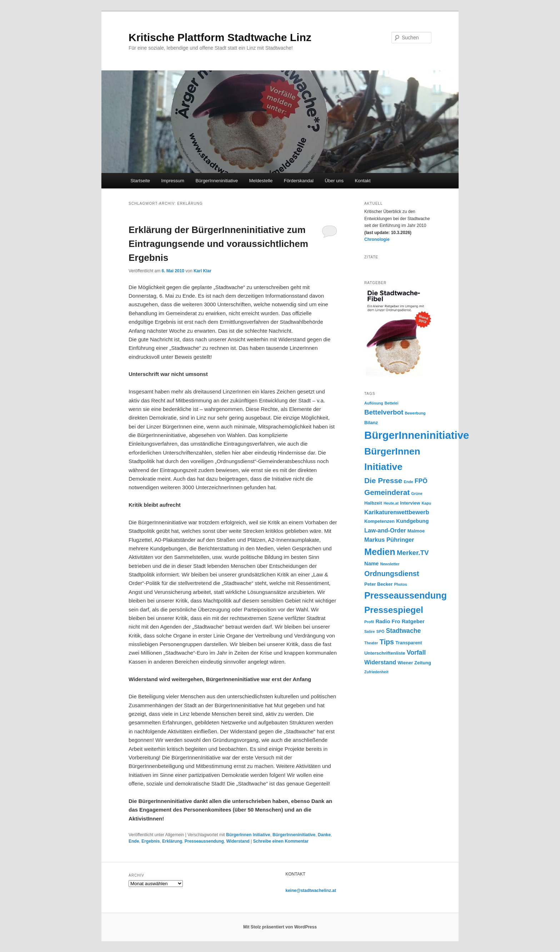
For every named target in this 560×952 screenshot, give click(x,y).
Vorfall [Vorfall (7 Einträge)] (416, 653)
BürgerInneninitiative (217, 181)
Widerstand (238, 841)
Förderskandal (299, 181)
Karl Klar (202, 271)
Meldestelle (261, 181)
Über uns (334, 181)
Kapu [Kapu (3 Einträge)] (427, 503)
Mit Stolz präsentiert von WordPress (280, 927)
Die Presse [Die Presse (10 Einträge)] (383, 480)
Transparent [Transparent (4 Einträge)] (409, 643)
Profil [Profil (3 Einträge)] (369, 622)
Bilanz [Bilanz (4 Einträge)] (371, 423)
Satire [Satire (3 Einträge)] (370, 631)
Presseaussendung (204, 841)
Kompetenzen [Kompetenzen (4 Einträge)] (379, 521)
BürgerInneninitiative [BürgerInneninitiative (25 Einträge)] (417, 435)
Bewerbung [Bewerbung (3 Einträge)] (415, 413)
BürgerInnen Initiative (248, 835)
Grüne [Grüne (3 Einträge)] (417, 494)
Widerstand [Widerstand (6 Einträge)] (380, 662)
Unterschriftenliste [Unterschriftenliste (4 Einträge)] (385, 653)
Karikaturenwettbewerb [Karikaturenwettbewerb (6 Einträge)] (397, 512)
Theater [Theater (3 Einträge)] (371, 643)
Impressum (173, 181)
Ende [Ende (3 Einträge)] (409, 482)
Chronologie (377, 239)
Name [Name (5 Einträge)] (371, 564)
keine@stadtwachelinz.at (311, 891)
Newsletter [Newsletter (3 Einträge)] (390, 564)
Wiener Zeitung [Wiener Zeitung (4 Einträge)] (414, 663)
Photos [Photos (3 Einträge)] (400, 584)
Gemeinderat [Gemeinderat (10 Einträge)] (387, 492)
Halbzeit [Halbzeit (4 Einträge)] (373, 503)
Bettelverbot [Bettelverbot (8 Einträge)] (384, 412)
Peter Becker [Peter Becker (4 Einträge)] (378, 584)
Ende (134, 841)
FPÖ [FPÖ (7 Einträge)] (421, 481)
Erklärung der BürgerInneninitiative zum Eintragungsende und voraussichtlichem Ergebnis (218, 244)
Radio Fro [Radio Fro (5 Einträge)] (388, 621)
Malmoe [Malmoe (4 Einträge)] (416, 531)
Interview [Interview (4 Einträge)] (410, 503)
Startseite (140, 181)
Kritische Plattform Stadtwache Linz (220, 37)
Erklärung (172, 841)
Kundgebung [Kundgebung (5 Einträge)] (412, 521)
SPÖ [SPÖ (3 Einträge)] (381, 631)
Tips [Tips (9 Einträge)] (387, 642)
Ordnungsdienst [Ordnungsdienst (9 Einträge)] (392, 574)
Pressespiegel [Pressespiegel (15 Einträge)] (394, 610)
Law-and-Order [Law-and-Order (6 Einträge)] (385, 530)
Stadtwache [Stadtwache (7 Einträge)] (403, 631)
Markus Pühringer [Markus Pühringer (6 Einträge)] (389, 540)
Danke (324, 835)
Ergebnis (151, 841)
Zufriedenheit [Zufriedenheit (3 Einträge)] (376, 672)
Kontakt (363, 181)
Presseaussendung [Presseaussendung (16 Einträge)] (406, 595)
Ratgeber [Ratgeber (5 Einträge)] (413, 621)
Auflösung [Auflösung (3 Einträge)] (374, 403)
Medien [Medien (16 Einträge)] (380, 552)
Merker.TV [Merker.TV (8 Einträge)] (413, 553)
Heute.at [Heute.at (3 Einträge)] (391, 503)
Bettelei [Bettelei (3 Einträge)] (392, 403)
